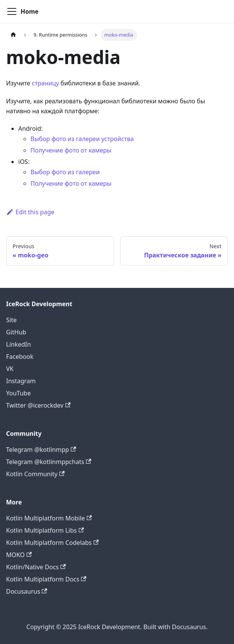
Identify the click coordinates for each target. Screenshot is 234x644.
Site (11, 320)
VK (10, 369)
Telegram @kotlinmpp (41, 450)
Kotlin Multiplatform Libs (45, 530)
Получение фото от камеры (71, 150)
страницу (46, 83)
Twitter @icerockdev (38, 405)
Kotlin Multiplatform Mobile (49, 518)
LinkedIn (18, 344)
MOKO (19, 555)
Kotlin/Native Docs (36, 567)
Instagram (21, 381)
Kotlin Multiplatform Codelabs (52, 543)
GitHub (16, 332)
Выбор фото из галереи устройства (82, 139)
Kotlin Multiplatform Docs (46, 579)
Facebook (20, 357)
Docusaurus (27, 591)
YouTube (18, 393)
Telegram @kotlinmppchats (49, 462)
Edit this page (30, 212)
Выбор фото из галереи (65, 172)
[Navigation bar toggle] (12, 11)
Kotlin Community (35, 474)
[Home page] (13, 35)
